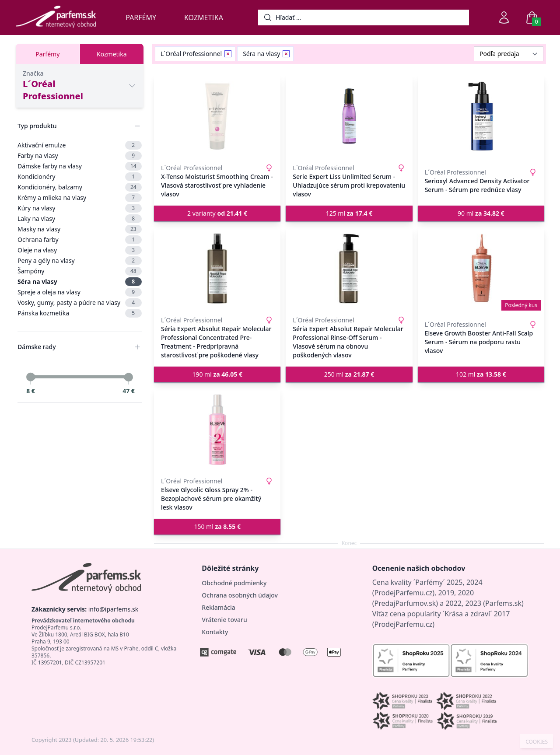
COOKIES (537, 742)
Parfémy (141, 17)
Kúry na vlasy (80, 208)
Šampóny (80, 271)
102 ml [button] (481, 374)
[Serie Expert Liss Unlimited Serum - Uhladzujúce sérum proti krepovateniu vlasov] (349, 116)
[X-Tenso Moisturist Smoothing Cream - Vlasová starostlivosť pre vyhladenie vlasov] (217, 116)
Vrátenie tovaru (224, 620)
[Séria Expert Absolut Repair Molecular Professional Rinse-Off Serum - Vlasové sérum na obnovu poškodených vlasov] (349, 269)
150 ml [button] (217, 526)
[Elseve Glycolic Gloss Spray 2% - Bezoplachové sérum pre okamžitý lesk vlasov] (217, 430)
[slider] (31, 377)
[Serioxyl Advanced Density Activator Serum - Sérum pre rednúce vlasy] (481, 116)
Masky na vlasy (80, 229)
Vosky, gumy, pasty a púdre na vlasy (80, 303)
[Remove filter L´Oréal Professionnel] (228, 54)
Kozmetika (204, 17)
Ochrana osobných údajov (240, 595)
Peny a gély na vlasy (80, 261)
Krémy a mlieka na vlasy (80, 198)
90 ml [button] (481, 213)
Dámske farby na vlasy (80, 166)
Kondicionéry (80, 177)
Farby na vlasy (80, 156)
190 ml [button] (217, 374)
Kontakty (215, 632)
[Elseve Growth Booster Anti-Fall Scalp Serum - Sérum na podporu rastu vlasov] (481, 269)
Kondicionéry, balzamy (80, 187)
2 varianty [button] (217, 213)
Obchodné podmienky (234, 583)
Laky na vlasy (80, 219)
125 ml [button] (349, 213)
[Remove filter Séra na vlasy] (286, 54)
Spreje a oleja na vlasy (80, 292)
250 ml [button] (349, 374)
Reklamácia (218, 607)
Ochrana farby (80, 240)
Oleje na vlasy (80, 250)
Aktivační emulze (80, 145)
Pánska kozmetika (80, 313)
